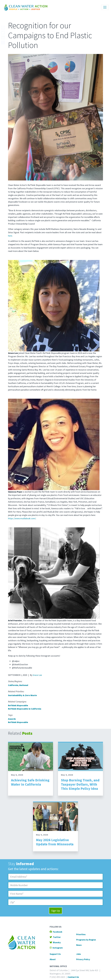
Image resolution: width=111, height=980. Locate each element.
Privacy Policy (83, 959)
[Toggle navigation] (105, 7)
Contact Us (73, 977)
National (24, 685)
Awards (12, 719)
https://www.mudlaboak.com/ (22, 518)
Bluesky (55, 942)
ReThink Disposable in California (25, 709)
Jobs (79, 954)
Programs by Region (86, 940)
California (13, 685)
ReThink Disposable (18, 705)
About (53, 959)
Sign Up (56, 911)
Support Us (55, 954)
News (79, 945)
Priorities (81, 934)
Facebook (56, 932)
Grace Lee (37, 675)
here (10, 236)
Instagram (56, 948)
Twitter (55, 937)
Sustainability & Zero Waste (22, 695)
